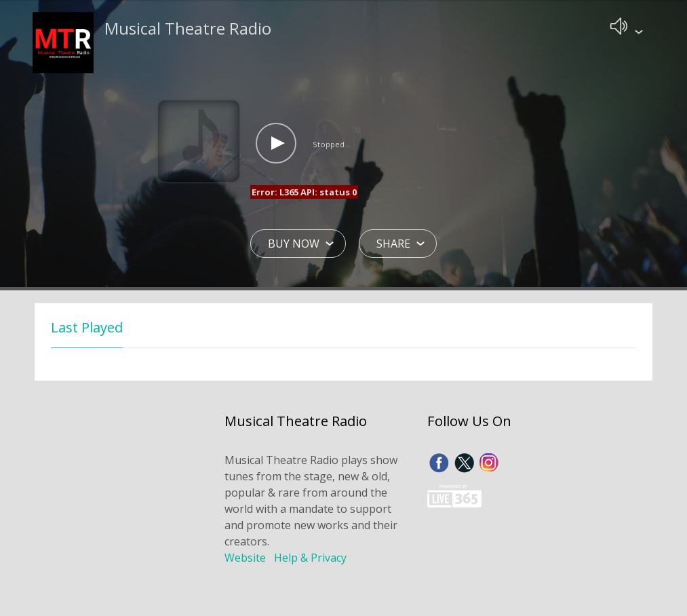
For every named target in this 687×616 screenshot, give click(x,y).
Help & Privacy (310, 559)
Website (245, 559)
